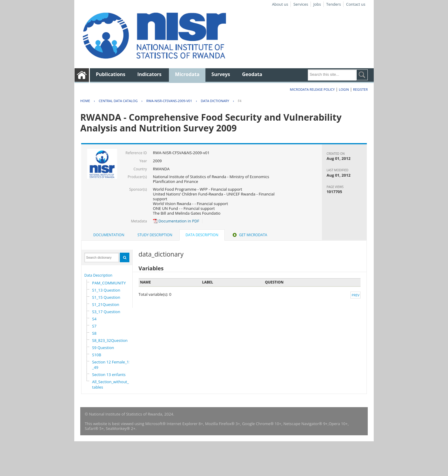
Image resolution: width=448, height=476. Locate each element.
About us (280, 4)
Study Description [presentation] (155, 235)
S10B (97, 355)
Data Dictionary (215, 101)
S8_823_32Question (110, 340)
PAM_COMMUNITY (109, 283)
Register (360, 89)
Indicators (150, 74)
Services (301, 4)
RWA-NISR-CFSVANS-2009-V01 (169, 101)
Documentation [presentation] (109, 235)
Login (344, 89)
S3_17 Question (106, 312)
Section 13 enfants (109, 375)
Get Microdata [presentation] (249, 235)
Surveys (221, 74)
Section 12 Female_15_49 (112, 365)
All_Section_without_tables (111, 384)
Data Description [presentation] (202, 235)
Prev (355, 295)
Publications (111, 74)
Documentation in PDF (176, 221)
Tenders (333, 4)
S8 (94, 333)
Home (85, 101)
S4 (94, 319)
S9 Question (103, 348)
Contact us (356, 4)
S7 (94, 326)
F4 (240, 101)
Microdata (187, 74)
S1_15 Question (106, 297)
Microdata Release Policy (312, 89)
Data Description (99, 275)
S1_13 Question (106, 290)
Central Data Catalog (118, 101)
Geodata (252, 74)
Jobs (317, 4)
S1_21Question (106, 304)
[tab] (109, 235)
